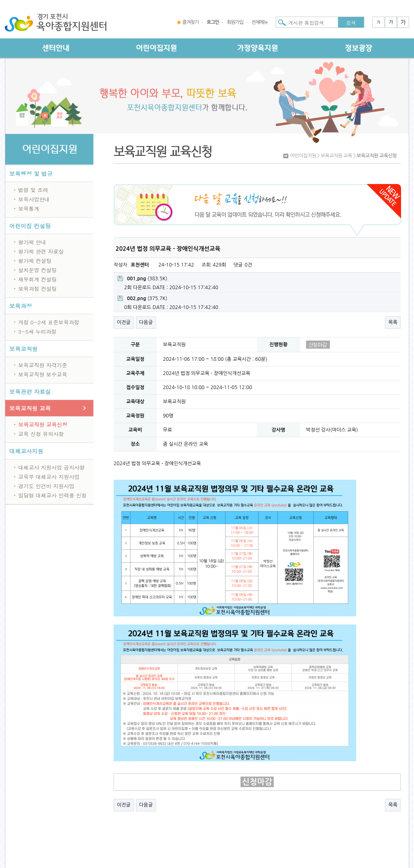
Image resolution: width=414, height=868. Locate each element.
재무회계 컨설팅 (37, 279)
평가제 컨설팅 (35, 261)
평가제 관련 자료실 (41, 251)
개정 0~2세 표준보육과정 (49, 322)
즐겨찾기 (190, 22)
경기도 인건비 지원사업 (46, 486)
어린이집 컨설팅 (30, 226)
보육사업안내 (34, 199)
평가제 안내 (32, 242)
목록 (393, 322)
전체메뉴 (260, 22)
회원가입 (235, 22)
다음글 (146, 322)
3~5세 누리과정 (37, 331)
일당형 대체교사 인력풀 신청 (52, 495)
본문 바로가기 (0, 0)
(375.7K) (143, 298)
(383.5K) (143, 278)
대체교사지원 (26, 451)
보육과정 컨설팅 (37, 289)
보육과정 (21, 306)
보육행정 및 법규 (31, 174)
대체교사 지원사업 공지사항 (52, 467)
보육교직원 (23, 349)
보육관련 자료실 (30, 392)
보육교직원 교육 (30, 408)
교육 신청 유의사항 (41, 434)
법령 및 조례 (33, 190)
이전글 (124, 322)
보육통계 (29, 209)
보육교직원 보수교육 (43, 374)
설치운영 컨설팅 (37, 270)
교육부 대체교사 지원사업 (49, 477)
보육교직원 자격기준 (43, 365)
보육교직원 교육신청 (43, 424)
